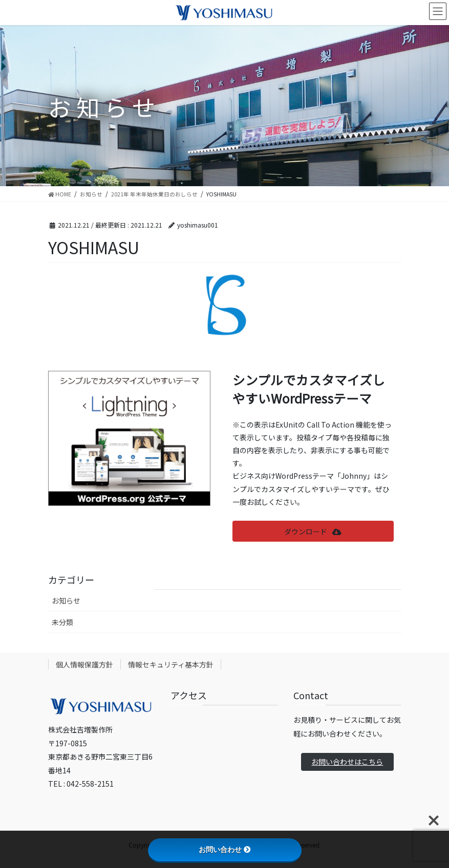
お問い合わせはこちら (347, 762)
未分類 (62, 622)
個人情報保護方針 (84, 664)
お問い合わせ (225, 850)
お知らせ (66, 600)
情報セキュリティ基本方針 (171, 664)
